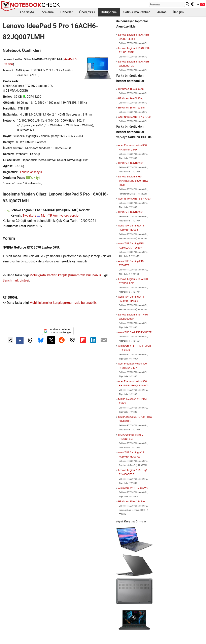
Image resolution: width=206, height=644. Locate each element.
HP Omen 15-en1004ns (131, 108)
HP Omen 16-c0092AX (131, 89)
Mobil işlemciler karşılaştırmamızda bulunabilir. (63, 303)
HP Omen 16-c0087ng (131, 98)
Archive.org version (67, 216)
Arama (162, 12)
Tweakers (29, 216)
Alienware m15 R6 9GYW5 (133, 488)
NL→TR (46, 216)
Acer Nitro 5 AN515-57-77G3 (134, 199)
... (201, 12)
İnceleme (47, 12)
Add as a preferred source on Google (57, 331)
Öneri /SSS (87, 12)
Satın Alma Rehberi (137, 12)
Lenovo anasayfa (31, 172)
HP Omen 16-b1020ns (131, 212)
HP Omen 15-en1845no (131, 501)
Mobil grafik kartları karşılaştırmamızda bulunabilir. (66, 275)
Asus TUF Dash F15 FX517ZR (135, 332)
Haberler (66, 12)
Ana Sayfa (27, 12)
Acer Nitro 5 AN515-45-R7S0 (134, 117)
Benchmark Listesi (16, 280)
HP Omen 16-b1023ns (131, 163)
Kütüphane (109, 12)
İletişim (178, 12)
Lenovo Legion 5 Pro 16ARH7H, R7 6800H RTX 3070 (133, 181)
